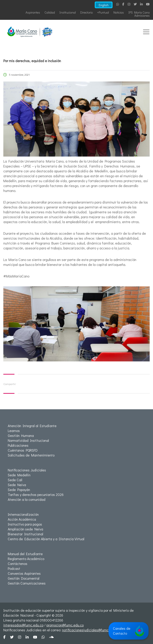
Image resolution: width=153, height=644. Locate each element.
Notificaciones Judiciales (27, 470)
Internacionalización (23, 514)
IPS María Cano (139, 12)
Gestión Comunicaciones (27, 583)
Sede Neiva (17, 485)
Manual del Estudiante (25, 554)
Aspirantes (33, 12)
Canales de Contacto (129, 631)
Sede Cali (15, 480)
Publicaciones (18, 445)
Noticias (119, 12)
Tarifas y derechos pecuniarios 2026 (36, 494)
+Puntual (103, 12)
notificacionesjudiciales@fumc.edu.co (91, 630)
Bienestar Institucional (25, 534)
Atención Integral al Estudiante (32, 426)
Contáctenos (18, 563)
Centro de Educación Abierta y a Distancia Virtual (46, 539)
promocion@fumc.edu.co (65, 625)
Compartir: (10, 384)
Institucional (68, 12)
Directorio (87, 12)
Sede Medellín (19, 475)
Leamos (14, 431)
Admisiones (142, 15)
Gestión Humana (21, 435)
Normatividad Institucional (28, 440)
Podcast (14, 568)
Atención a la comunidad (27, 499)
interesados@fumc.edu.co (23, 625)
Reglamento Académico (26, 559)
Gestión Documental (24, 578)
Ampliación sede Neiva (25, 529)
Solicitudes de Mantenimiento (31, 455)
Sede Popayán (19, 490)
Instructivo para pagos (25, 524)
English (103, 5)
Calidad (50, 12)
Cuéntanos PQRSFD (23, 450)
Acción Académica (22, 519)
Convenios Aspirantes (24, 573)
